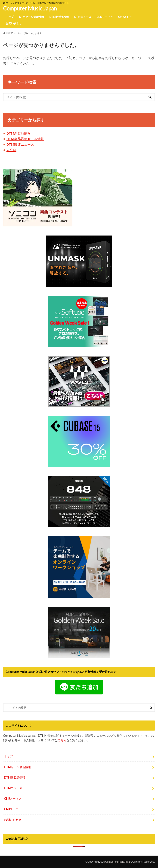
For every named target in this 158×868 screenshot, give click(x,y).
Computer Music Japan (30, 8)
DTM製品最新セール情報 (25, 139)
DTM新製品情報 (59, 17)
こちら (62, 740)
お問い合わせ (14, 23)
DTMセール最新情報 (32, 17)
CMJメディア (105, 17)
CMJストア (125, 17)
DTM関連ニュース (20, 144)
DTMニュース (83, 17)
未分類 (11, 150)
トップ (10, 17)
